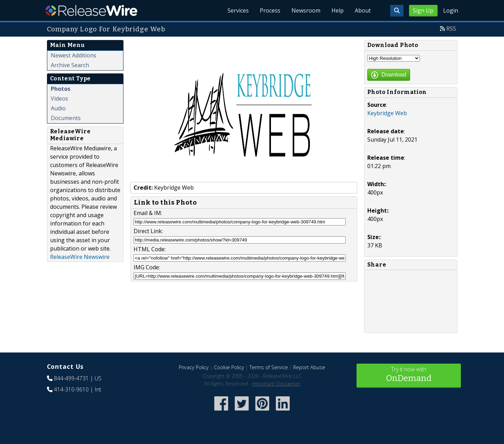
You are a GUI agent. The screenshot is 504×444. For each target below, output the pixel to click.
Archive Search (70, 65)
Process (270, 10)
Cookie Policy (229, 367)
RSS (451, 29)
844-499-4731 (71, 378)
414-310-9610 (71, 389)
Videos (59, 98)
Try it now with (409, 375)
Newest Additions (74, 55)
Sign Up (423, 10)
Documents (66, 118)
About (363, 10)
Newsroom (306, 10)
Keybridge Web (387, 113)
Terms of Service (269, 367)
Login (451, 10)
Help (338, 10)
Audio (58, 108)
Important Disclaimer (276, 384)
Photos (61, 89)
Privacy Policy (194, 367)
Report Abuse (309, 367)
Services (238, 10)
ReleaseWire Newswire (80, 257)
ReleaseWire (91, 10)
